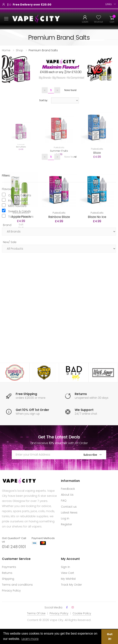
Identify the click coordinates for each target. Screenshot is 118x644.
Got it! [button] (110, 637)
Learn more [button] (30, 639)
